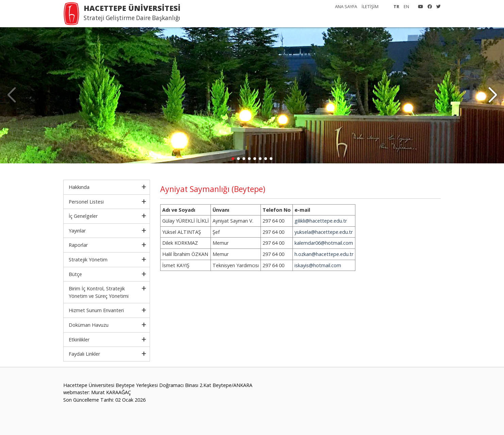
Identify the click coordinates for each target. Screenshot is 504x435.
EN (406, 6)
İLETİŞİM (370, 6)
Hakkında (79, 187)
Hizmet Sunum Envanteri (96, 310)
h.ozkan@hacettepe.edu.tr (324, 254)
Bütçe (75, 274)
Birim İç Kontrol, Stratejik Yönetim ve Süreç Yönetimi (99, 292)
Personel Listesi (86, 202)
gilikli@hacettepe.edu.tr (321, 221)
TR (396, 6)
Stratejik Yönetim (88, 260)
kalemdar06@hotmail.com (324, 243)
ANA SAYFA (346, 6)
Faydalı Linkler (84, 354)
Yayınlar (77, 231)
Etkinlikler (79, 340)
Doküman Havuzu (89, 325)
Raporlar (78, 245)
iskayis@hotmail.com (318, 265)
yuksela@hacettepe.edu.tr (324, 232)
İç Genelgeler (83, 216)
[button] (493, 95)
